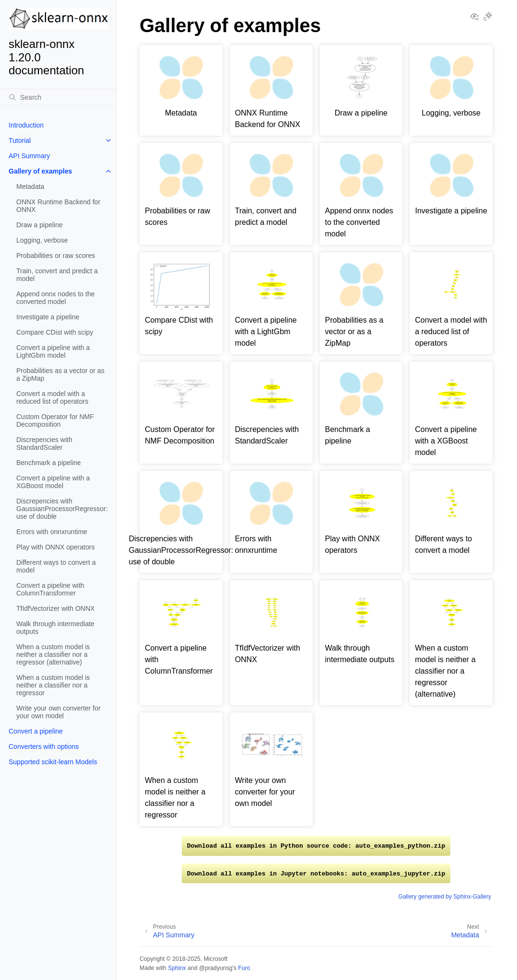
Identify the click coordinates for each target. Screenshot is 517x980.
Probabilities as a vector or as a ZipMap (60, 374)
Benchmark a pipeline (49, 463)
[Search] (59, 97)
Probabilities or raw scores (56, 256)
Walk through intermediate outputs (55, 628)
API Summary (29, 156)
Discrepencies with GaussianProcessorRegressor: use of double (62, 509)
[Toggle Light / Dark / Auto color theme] (488, 17)
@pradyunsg (216, 968)
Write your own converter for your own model (59, 712)
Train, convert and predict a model (57, 275)
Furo (244, 968)
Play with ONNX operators (55, 547)
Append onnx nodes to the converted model (55, 298)
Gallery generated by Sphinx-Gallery (445, 897)
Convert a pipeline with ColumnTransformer (50, 589)
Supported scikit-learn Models (53, 762)
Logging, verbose (42, 240)
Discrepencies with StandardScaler (44, 443)
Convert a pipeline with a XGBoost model (53, 482)
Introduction (26, 125)
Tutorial (20, 140)
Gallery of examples (40, 171)
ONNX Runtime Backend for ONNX (58, 206)
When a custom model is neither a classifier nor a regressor (53, 685)
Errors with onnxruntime (52, 532)
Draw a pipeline (40, 225)
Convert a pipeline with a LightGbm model (53, 351)
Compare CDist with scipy (55, 332)
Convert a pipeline (36, 731)
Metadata (30, 187)
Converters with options (44, 747)
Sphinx (177, 968)
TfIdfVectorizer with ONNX (55, 608)
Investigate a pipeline (48, 317)
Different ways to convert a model (56, 566)
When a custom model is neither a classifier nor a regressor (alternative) (53, 654)
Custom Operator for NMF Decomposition (55, 420)
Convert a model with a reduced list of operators (52, 397)
